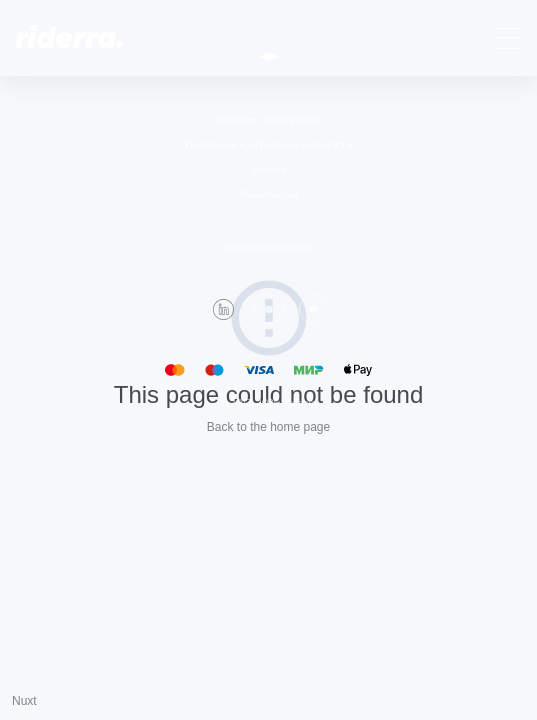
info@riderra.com (269, 247)
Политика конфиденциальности (269, 144)
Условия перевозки (268, 119)
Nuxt (24, 701)
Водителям (269, 194)
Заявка (269, 169)
